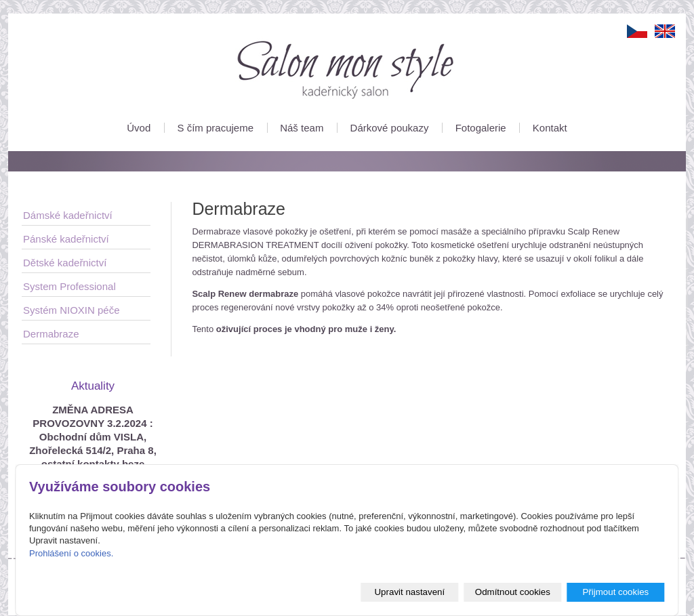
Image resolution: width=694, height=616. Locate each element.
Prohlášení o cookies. (71, 553)
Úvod (139, 128)
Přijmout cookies (615, 592)
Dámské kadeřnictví (68, 215)
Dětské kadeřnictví (65, 263)
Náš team (302, 128)
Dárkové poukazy (390, 128)
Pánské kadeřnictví (66, 239)
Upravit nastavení (409, 592)
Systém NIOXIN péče (72, 310)
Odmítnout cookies (513, 592)
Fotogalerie (481, 128)
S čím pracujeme (215, 128)
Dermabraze (51, 334)
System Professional (69, 286)
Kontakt (550, 128)
